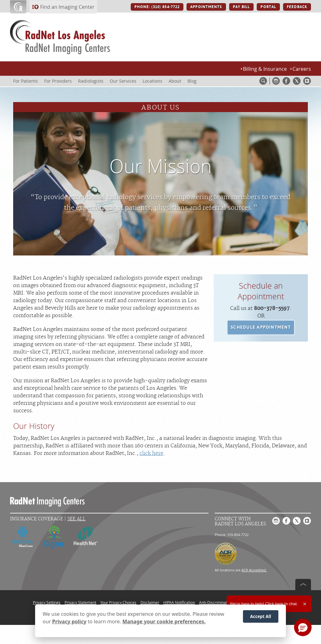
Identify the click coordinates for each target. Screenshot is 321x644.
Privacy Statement (80, 602)
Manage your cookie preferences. (164, 622)
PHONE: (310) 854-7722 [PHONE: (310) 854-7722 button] (157, 7)
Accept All (261, 617)
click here (151, 453)
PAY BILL (242, 7)
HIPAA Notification (179, 602)
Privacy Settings (47, 602)
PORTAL (268, 7)
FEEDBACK (297, 7)
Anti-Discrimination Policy (221, 602)
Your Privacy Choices (118, 602)
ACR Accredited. (254, 570)
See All (76, 519)
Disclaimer (150, 602)
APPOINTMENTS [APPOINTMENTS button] (206, 7)
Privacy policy (69, 622)
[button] (261, 327)
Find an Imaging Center (67, 7)
